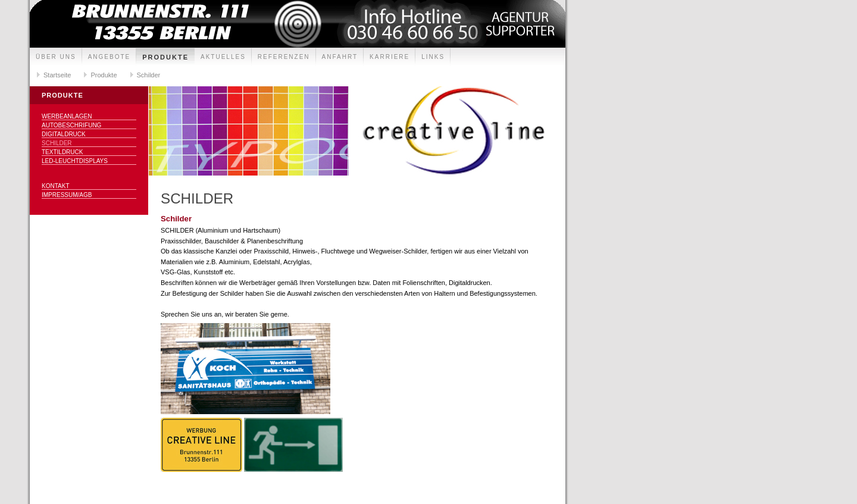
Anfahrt (340, 57)
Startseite (57, 75)
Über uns (56, 57)
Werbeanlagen (67, 116)
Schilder (149, 75)
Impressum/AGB (67, 195)
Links (433, 57)
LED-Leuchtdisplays (75, 161)
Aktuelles (223, 57)
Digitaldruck (64, 134)
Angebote (110, 57)
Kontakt (55, 186)
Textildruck (62, 152)
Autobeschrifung (71, 125)
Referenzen (284, 57)
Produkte (165, 57)
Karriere (390, 57)
